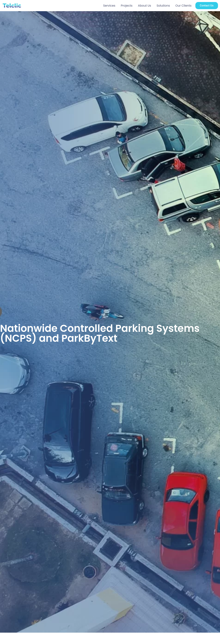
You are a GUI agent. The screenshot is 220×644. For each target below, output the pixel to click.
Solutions (163, 6)
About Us (145, 6)
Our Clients (183, 6)
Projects (127, 6)
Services (109, 6)
